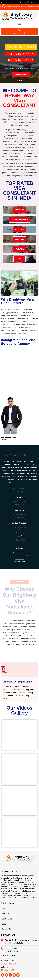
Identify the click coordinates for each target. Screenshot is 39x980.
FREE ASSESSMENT (21, 74)
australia (19, 510)
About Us (5, 914)
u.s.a (19, 536)
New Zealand (19, 561)
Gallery (5, 924)
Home (4, 909)
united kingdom (19, 523)
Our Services (7, 919)
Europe (20, 549)
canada (19, 497)
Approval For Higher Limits (18, 682)
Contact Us (6, 929)
